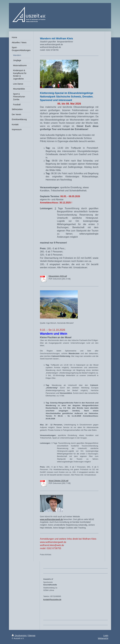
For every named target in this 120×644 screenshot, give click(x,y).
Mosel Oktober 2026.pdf (59, 481)
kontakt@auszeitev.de (52, 599)
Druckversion (19, 636)
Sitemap (32, 636)
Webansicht (103, 638)
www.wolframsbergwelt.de (51, 519)
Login (106, 636)
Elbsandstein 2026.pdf (58, 276)
